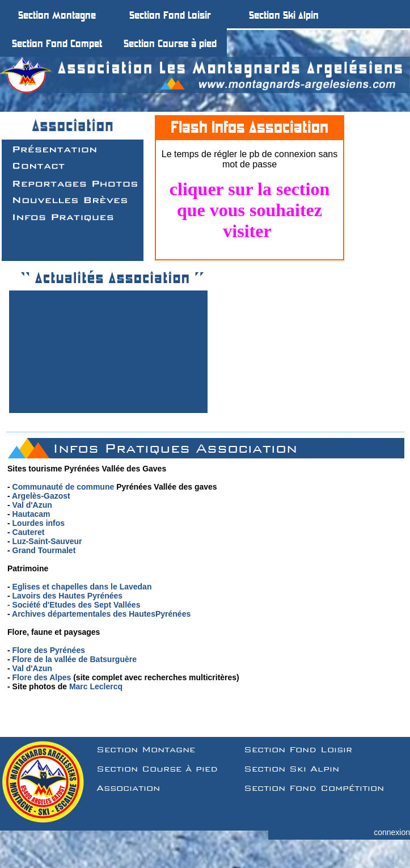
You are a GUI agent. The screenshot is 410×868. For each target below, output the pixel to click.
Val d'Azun (32, 505)
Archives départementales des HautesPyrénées (101, 614)
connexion (392, 832)
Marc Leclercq (96, 686)
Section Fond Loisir (298, 749)
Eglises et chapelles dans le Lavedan (82, 587)
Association (128, 788)
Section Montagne (146, 749)
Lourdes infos (39, 523)
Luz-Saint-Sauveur (47, 541)
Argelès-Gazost (41, 496)
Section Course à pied (157, 769)
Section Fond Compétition (314, 788)
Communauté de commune (64, 487)
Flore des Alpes (42, 677)
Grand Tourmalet (44, 550)
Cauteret (29, 532)
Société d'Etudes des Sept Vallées (77, 605)
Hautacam (31, 514)
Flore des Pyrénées (49, 650)
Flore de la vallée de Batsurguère (75, 659)
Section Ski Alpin (291, 769)
